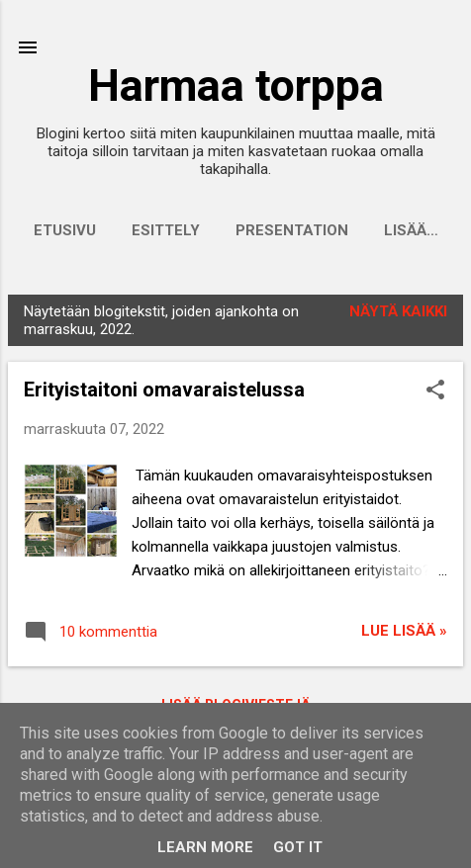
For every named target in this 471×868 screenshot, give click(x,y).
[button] (435, 391)
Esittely (166, 230)
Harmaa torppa (236, 86)
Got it (298, 847)
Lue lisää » (404, 631)
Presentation (292, 230)
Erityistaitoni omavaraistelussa (164, 390)
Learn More (205, 847)
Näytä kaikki (398, 311)
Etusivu (65, 230)
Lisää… (411, 230)
